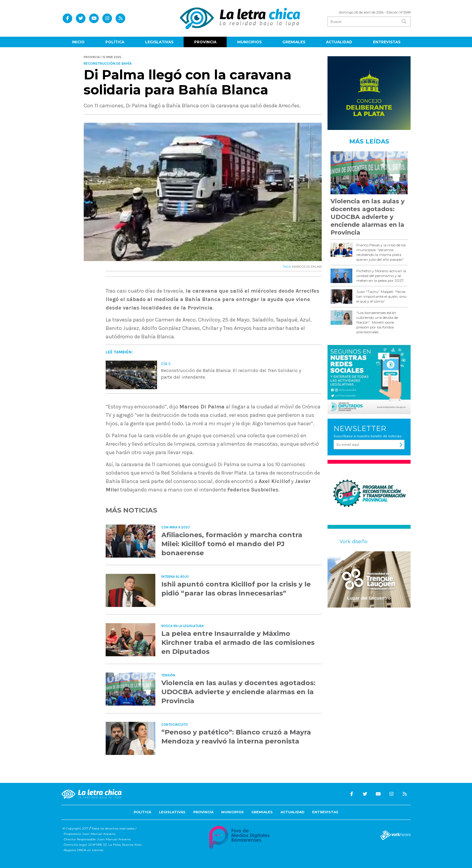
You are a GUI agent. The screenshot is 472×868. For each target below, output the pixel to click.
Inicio (78, 42)
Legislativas (159, 42)
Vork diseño (354, 542)
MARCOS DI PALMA (307, 267)
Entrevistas (387, 42)
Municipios (249, 42)
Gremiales (294, 42)
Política (115, 42)
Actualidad (339, 42)
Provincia (205, 42)
